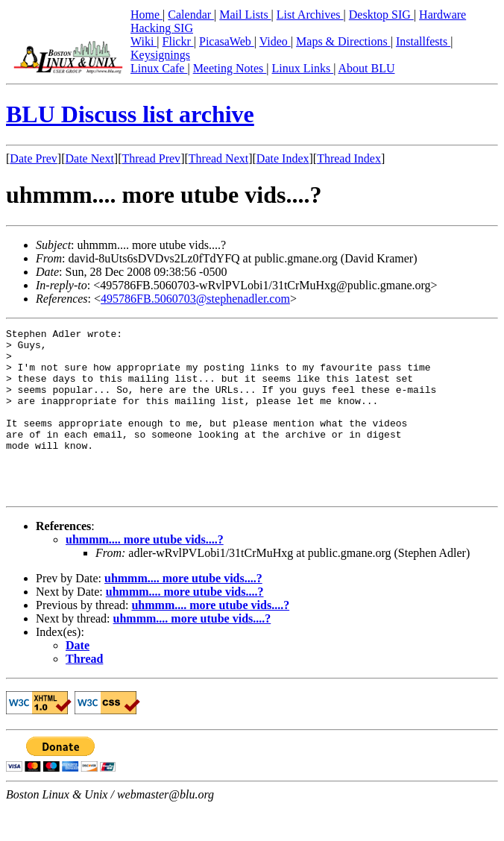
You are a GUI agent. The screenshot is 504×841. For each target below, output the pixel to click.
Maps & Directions (343, 41)
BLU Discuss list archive (130, 114)
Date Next (90, 158)
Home (147, 15)
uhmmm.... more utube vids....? (145, 573)
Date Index (283, 158)
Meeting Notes (230, 68)
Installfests (423, 41)
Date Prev (34, 158)
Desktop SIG (381, 15)
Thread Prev (151, 158)
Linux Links (302, 68)
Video (275, 41)
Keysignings (160, 55)
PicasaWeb (227, 41)
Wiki (144, 41)
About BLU (366, 68)
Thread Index (349, 158)
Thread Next (218, 158)
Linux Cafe (159, 68)
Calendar (191, 15)
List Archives (310, 15)
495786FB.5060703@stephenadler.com (195, 299)
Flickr (178, 41)
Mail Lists (245, 15)
